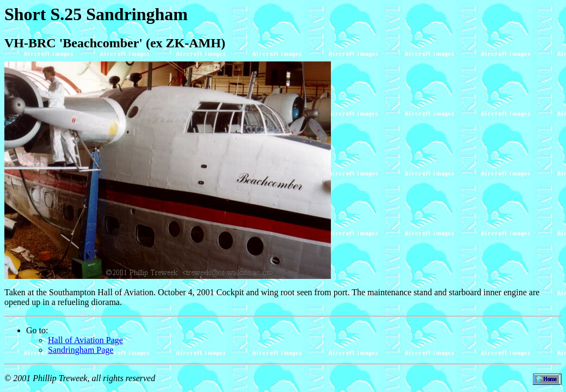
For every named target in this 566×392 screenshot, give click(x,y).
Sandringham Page (81, 350)
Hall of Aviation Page (85, 340)
